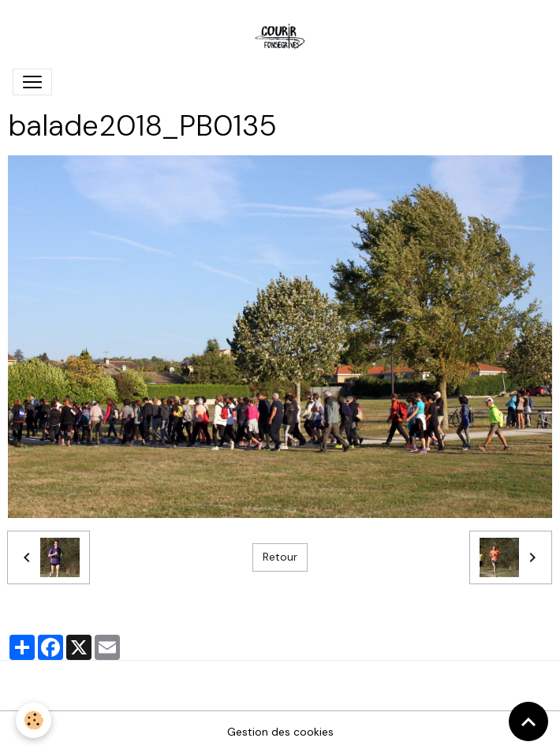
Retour (280, 557)
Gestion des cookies (280, 732)
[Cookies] (34, 720)
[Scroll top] (528, 721)
